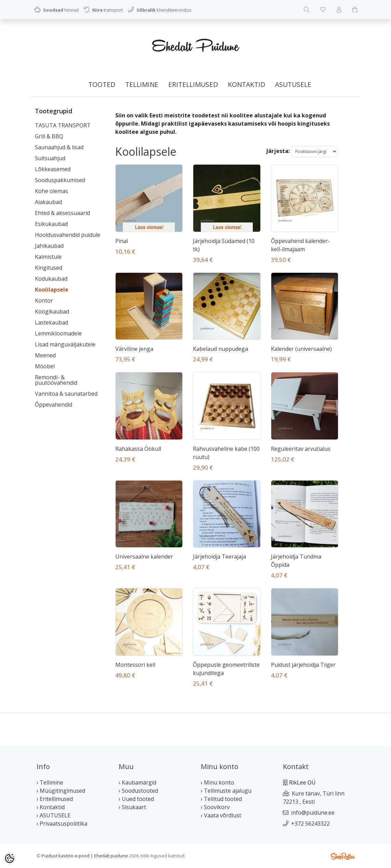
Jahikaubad (49, 246)
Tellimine (142, 84)
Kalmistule (48, 257)
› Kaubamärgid (138, 782)
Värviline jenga (134, 349)
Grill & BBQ (49, 136)
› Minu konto (217, 782)
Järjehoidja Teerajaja (219, 557)
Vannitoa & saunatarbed (66, 394)
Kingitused (49, 268)
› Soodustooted (138, 791)
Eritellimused (193, 84)
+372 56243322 (310, 824)
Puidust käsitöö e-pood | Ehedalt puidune (85, 856)
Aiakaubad (48, 202)
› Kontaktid (51, 807)
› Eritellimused (55, 799)
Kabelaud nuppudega (220, 349)
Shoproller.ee (343, 856)
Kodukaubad (51, 279)
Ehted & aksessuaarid (62, 213)
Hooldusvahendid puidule (68, 235)
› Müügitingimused (61, 791)
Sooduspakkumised (60, 180)
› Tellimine (50, 782)
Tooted (102, 84)
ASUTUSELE (293, 84)
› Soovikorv (215, 807)
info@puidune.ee (313, 813)
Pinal (122, 241)
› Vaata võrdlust (221, 815)
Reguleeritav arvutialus (301, 449)
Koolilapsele (52, 290)
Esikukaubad (51, 224)
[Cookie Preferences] (10, 858)
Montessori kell (135, 665)
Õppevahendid (54, 405)
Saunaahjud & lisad (59, 147)
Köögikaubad (52, 311)
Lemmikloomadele (58, 333)
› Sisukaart (132, 807)
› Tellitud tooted (221, 799)
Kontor (44, 301)
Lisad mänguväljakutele (65, 344)
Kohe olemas (51, 191)
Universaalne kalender (144, 557)
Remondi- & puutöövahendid (56, 380)
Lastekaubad (51, 322)
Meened (45, 355)
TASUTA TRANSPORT (63, 125)
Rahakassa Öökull (138, 449)
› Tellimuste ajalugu (226, 791)
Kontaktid (246, 84)
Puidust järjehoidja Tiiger (303, 665)
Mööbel (45, 366)
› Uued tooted (136, 799)
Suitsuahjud (50, 158)
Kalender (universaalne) (301, 349)
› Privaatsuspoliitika (62, 824)
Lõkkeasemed (53, 169)
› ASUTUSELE (54, 815)
